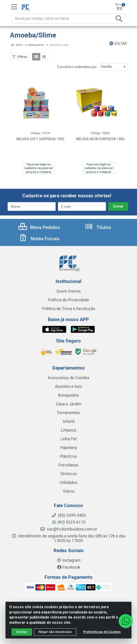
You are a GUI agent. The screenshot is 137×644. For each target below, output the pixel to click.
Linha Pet (69, 439)
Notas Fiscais (39, 239)
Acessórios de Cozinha (68, 378)
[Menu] (14, 7)
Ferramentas (69, 413)
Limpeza (68, 430)
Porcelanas (68, 465)
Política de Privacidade (68, 300)
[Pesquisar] (120, 18)
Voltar (118, 44)
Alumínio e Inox (68, 387)
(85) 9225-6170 (69, 522)
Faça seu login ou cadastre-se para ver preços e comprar (39, 168)
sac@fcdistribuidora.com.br (69, 529)
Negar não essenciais (55, 633)
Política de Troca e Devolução (69, 309)
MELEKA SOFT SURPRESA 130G (40, 139)
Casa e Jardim (69, 404)
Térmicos (68, 474)
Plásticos (68, 456)
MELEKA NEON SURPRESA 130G (100, 139)
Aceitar (22, 633)
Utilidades (68, 483)
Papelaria (68, 448)
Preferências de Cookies (102, 633)
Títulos (98, 227)
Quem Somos (69, 291)
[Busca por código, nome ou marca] (63, 18)
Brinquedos (68, 395)
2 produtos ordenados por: (77, 67)
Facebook (68, 567)
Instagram (68, 560)
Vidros (69, 491)
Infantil (69, 421)
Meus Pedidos (39, 227)
